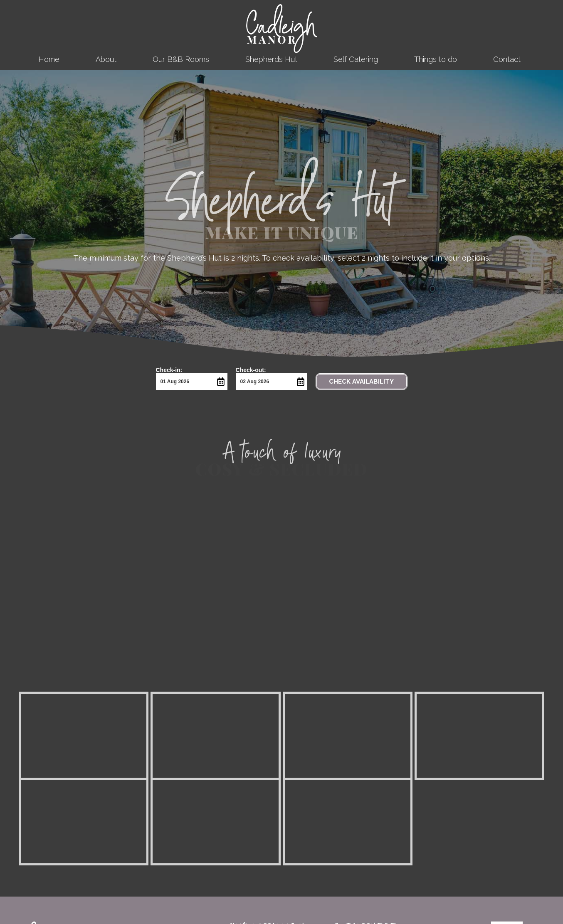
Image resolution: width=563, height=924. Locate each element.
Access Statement (361, 813)
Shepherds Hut (271, 59)
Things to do (436, 59)
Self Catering (356, 59)
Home (49, 59)
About (106, 59)
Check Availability (361, 382)
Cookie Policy (354, 837)
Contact (509, 59)
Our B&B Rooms (181, 59)
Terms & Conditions (362, 825)
